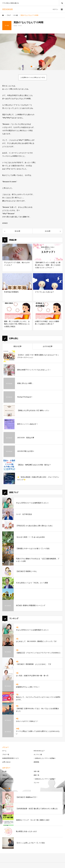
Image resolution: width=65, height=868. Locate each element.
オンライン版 (38, 754)
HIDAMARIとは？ (39, 751)
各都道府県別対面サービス (11, 758)
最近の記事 (17, 346)
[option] (32, 52)
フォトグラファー (8, 783)
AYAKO (20, 26)
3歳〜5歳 (36, 771)
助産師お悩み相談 (8, 779)
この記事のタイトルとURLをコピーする (32, 77)
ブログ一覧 (6, 754)
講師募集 (36, 762)
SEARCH (62, 3)
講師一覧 (36, 775)
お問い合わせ (6, 762)
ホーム (4, 751)
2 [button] (34, 67)
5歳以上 (5, 775)
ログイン (55, 9)
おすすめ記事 (48, 346)
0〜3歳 (4, 771)
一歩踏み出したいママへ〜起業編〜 (45, 758)
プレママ (36, 783)
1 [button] (31, 67)
